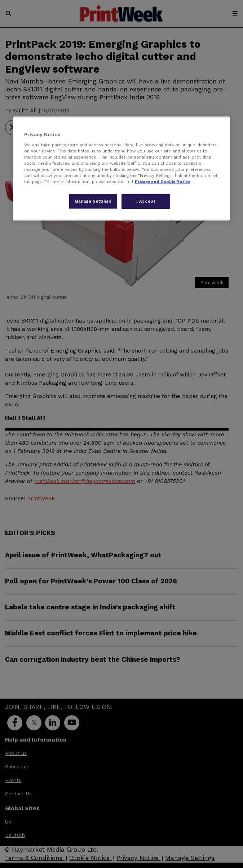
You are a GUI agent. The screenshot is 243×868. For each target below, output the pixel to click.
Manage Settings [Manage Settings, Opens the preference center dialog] (93, 201)
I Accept (146, 201)
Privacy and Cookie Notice (163, 182)
